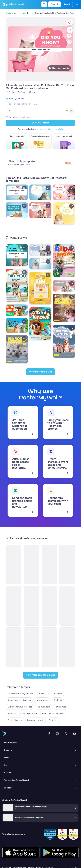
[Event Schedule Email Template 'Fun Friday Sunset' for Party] (31, 647)
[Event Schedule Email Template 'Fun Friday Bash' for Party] (49, 565)
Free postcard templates (53, 714)
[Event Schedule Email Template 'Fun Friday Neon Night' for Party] (14, 606)
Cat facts (58, 700)
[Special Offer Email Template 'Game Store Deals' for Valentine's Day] (14, 647)
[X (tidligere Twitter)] (66, 734)
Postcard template (36, 720)
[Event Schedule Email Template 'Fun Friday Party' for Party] (31, 565)
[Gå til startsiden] (12, 4)
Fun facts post (44, 707)
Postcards (53, 720)
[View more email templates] (40, 675)
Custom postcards (29, 714)
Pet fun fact (60, 707)
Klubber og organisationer (19, 700)
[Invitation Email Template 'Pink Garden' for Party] (14, 565)
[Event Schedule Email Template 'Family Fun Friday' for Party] (67, 565)
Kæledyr (43, 693)
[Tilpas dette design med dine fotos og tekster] (40, 49)
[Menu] (77, 4)
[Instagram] (57, 734)
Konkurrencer (42, 700)
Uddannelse (57, 693)
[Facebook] (49, 734)
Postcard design (15, 720)
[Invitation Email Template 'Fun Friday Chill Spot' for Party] (67, 647)
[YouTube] (74, 734)
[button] (70, 23)
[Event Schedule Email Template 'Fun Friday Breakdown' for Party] (49, 606)
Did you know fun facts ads (20, 707)
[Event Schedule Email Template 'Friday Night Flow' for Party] (67, 606)
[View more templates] (40, 372)
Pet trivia (12, 714)
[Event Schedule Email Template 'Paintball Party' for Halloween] (49, 647)
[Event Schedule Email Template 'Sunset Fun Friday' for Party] (31, 606)
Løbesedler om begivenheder (21, 693)
